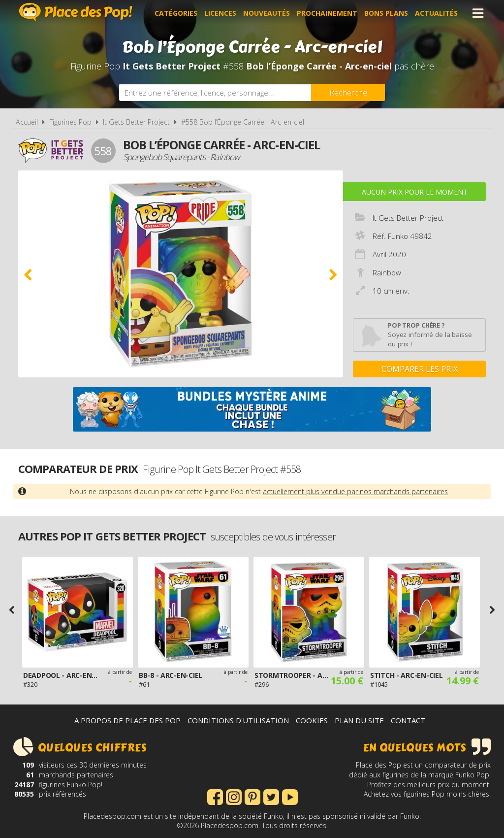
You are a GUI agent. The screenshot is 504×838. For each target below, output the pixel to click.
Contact (408, 720)
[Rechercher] (348, 92)
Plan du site (359, 720)
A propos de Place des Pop (127, 720)
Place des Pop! (76, 12)
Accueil (27, 122)
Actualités (436, 13)
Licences (220, 13)
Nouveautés (267, 13)
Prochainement (327, 13)
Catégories (176, 13)
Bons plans (386, 13)
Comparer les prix (420, 369)
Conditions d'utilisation (238, 720)
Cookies (312, 720)
